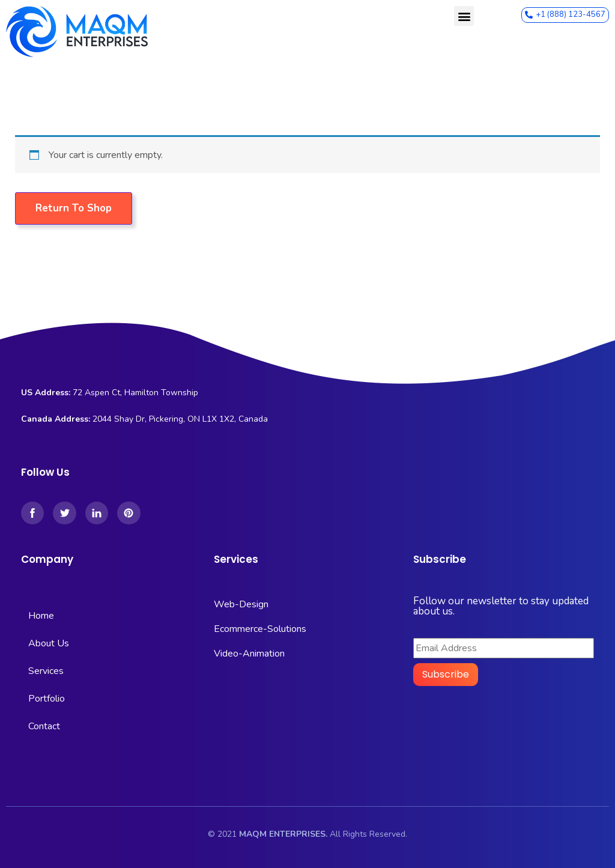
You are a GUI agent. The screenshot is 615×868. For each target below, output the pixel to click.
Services (46, 671)
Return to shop (74, 208)
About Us (49, 643)
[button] (464, 16)
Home (41, 616)
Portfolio (47, 699)
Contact (44, 726)
